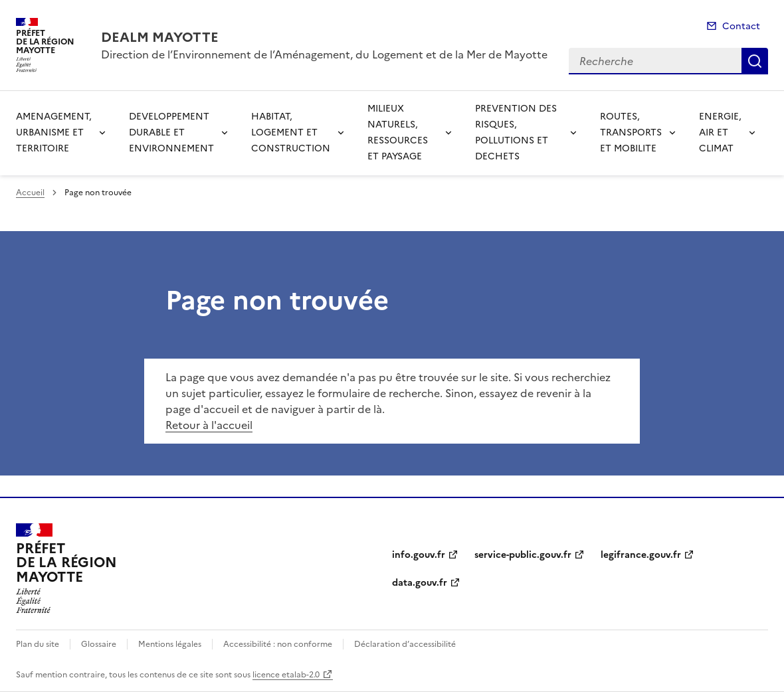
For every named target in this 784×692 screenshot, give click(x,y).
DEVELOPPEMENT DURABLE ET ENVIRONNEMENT (171, 132)
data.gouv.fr (420, 583)
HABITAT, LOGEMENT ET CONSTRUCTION (291, 132)
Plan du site (38, 644)
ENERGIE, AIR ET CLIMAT (720, 132)
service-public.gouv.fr (523, 555)
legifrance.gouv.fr (641, 555)
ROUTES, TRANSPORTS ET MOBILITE (631, 132)
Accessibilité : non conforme (278, 644)
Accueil (30, 193)
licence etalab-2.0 (286, 675)
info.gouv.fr (419, 555)
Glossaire (99, 644)
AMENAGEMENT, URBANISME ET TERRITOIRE (54, 132)
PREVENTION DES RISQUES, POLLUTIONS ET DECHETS (516, 132)
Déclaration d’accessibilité (405, 644)
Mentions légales (170, 644)
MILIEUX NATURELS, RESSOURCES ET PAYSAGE (398, 132)
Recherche (755, 61)
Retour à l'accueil (209, 425)
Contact (741, 26)
